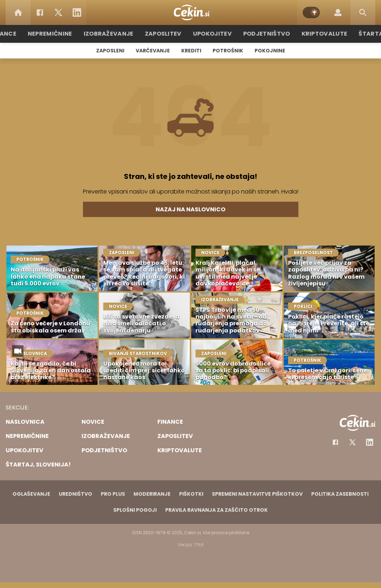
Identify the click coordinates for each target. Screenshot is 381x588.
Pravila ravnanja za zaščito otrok (216, 510)
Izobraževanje (116, 34)
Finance (18, 34)
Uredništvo (75, 494)
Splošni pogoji (135, 510)
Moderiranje (152, 494)
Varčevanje (153, 51)
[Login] (338, 12)
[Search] (363, 12)
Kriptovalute (316, 34)
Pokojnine (270, 51)
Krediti (191, 51)
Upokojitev (212, 34)
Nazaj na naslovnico (190, 209)
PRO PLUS (113, 494)
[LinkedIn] (77, 12)
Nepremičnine (62, 34)
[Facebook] (40, 12)
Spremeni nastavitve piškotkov (257, 494)
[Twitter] (58, 12)
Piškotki (191, 494)
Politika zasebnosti (340, 494)
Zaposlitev (167, 34)
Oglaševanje (31, 494)
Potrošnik (228, 51)
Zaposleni (110, 51)
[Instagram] (370, 442)
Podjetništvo (263, 34)
